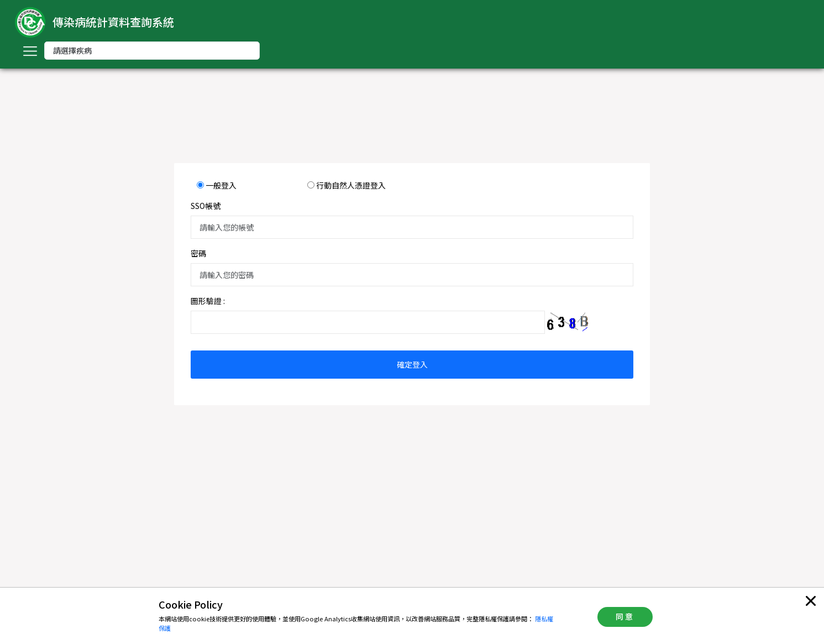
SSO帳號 (206, 206)
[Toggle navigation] (30, 51)
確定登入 (412, 364)
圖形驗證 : (208, 301)
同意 (625, 616)
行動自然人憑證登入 (351, 185)
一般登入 (221, 185)
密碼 (198, 253)
